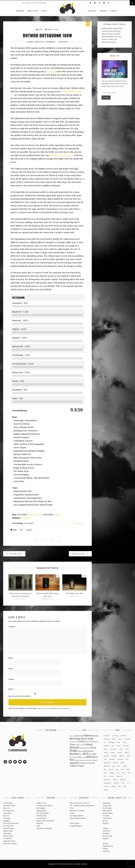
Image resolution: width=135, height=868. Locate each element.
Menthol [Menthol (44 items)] (74, 754)
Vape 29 (6, 816)
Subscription (108, 783)
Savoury (111, 776)
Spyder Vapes (8, 831)
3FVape (105, 828)
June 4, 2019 (53, 29)
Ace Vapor (7, 818)
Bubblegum (111, 742)
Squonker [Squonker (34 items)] (75, 763)
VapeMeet (7, 821)
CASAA (72, 813)
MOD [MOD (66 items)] (86, 754)
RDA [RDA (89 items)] (89, 757)
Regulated (40, 42)
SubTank (116, 783)
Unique (113, 786)
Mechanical (107, 763)
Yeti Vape (106, 816)
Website (11, 679)
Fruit (105, 759)
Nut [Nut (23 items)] (94, 754)
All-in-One (123, 736)
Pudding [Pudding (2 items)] (84, 757)
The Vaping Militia (76, 816)
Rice (129, 773)
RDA (118, 773)
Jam (127, 759)
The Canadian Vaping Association (82, 806)
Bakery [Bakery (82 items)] (88, 735)
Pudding (112, 773)
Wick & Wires (8, 836)
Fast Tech (106, 831)
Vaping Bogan (41, 811)
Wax (119, 786)
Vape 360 (6, 808)
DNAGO (127, 752)
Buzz (119, 742)
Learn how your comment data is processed (53, 708)
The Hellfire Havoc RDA (74, 593)
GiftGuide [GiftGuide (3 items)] (80, 751)
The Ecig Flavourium (11, 823)
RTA (105, 776)
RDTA (124, 773)
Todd (38, 826)
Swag (123, 783)
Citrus (106, 749)
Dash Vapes (7, 813)
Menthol (115, 763)
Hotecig (106, 844)
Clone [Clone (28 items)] (72, 744)
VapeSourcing (108, 846)
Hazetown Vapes (9, 806)
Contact (114, 11)
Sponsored (107, 780)
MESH (122, 763)
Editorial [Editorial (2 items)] (87, 748)
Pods (105, 773)
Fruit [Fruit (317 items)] (73, 751)
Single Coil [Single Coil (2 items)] (83, 760)
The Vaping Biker (43, 813)
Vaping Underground (77, 818)
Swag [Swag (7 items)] (89, 763)
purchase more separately (62, 155)
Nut (117, 769)
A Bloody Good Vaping (44, 806)
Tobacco (106, 786)
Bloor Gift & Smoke (10, 844)
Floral (128, 756)
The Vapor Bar (8, 826)
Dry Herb (114, 756)
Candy (125, 742)
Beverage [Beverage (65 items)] (75, 738)
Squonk (115, 780)
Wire (125, 786)
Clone (121, 749)
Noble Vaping (108, 813)
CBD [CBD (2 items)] (76, 742)
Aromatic (107, 739)
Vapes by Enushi (9, 841)
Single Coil (119, 776)
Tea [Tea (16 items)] (93, 763)
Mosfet (125, 766)
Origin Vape (107, 806)
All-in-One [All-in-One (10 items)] (79, 736)
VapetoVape (7, 833)
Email (11, 669)
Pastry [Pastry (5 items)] (75, 757)
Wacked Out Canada (77, 811)
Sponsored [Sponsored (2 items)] (89, 760)
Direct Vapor (107, 808)
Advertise (92, 11)
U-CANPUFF (8, 838)
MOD (21, 530)
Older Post (14, 554)
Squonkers (51, 42)
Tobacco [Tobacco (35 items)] (74, 766)
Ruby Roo (40, 823)
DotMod (57, 515)
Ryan (41, 29)
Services (103, 11)
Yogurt (106, 790)
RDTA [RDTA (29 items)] (95, 757)
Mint (113, 766)
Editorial (122, 756)
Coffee (127, 749)
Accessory (107, 736)
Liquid (44, 11)
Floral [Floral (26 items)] (93, 748)
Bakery (114, 739)
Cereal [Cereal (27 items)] (81, 741)
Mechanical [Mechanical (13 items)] (89, 751)
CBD (113, 746)
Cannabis (107, 746)
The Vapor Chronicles (44, 828)
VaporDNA (107, 803)
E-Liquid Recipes (76, 826)
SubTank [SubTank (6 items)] (83, 763)
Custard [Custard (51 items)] (88, 744)
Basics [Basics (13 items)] (96, 736)
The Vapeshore (9, 811)
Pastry (128, 769)
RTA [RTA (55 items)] (72, 760)
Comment (12, 627)
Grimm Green (41, 803)
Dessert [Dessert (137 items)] (74, 747)
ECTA (71, 808)
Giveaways (120, 759)
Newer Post (80, 554)
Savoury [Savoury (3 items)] (77, 760)
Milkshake (107, 766)
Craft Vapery (107, 818)
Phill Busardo (41, 816)
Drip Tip (106, 756)
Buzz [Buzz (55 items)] (83, 739)
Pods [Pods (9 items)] (79, 757)
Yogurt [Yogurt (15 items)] (81, 766)
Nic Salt (111, 769)
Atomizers (20, 11)
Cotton (106, 752)
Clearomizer (113, 749)
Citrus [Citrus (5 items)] (86, 742)
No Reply (64, 42)
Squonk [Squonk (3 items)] (95, 760)
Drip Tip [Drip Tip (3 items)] (82, 748)
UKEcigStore (107, 811)
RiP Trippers (41, 808)
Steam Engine (75, 823)
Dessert (120, 752)
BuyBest (106, 838)
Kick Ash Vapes (9, 828)
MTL (105, 769)
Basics (120, 739)
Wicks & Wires (34, 515)
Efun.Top (106, 851)
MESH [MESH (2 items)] (81, 754)
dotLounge (51, 71)
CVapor (105, 849)
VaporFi (106, 823)
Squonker (29, 530)
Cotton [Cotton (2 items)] (82, 745)
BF (105, 742)
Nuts (122, 769)
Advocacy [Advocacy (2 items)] (72, 736)
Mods (31, 42)
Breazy (105, 821)
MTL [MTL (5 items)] (91, 754)
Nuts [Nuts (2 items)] (71, 757)
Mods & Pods (33, 11)
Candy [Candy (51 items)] (90, 738)
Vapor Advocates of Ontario (80, 803)
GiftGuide (112, 759)
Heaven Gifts (108, 836)
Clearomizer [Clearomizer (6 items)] (94, 742)
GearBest (106, 833)
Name (11, 658)
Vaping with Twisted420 (45, 821)
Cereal (119, 746)
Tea (128, 783)
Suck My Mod (41, 818)
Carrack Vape (8, 803)
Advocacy (115, 736)
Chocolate (126, 746)
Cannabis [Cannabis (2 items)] (72, 742)
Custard (113, 752)
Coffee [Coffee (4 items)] (77, 745)
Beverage (127, 739)
